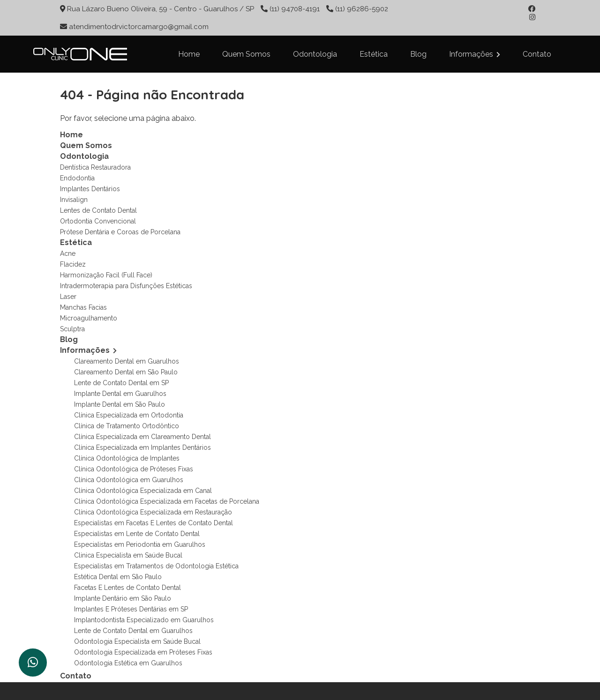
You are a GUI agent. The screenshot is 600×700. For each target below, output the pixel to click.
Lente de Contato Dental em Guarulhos (133, 631)
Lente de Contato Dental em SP (121, 383)
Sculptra (72, 329)
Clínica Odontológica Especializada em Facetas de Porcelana (167, 501)
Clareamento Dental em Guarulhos (127, 361)
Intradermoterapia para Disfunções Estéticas (126, 286)
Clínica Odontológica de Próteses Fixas (134, 469)
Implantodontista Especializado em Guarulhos (144, 620)
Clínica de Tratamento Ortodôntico (127, 426)
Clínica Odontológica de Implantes (127, 458)
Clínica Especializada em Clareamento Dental (142, 437)
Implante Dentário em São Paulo (123, 598)
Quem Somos (246, 54)
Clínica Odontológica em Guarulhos (129, 480)
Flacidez (73, 264)
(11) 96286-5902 (361, 9)
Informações (475, 54)
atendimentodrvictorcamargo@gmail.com (139, 27)
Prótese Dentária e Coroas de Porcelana (120, 232)
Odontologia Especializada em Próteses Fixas (143, 652)
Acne (68, 253)
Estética (374, 54)
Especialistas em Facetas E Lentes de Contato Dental (154, 523)
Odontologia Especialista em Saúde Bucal (137, 641)
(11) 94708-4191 (295, 9)
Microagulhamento (89, 318)
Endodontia (77, 178)
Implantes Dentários (90, 189)
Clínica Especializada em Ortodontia (129, 415)
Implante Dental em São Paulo (120, 404)
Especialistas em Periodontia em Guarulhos (140, 544)
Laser (68, 297)
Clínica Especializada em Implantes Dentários (142, 447)
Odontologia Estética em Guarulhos (128, 663)
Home (189, 54)
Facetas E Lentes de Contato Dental (127, 588)
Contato (537, 54)
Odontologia (315, 54)
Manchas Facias (83, 307)
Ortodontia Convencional (98, 221)
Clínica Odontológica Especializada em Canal (143, 491)
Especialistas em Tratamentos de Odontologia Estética (156, 566)
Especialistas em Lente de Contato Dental (137, 534)
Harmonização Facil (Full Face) (106, 275)
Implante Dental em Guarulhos (120, 394)
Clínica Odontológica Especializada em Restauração (153, 512)
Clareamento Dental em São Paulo (126, 372)
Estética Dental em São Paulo (118, 577)
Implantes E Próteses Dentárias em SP (131, 609)
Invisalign (74, 200)
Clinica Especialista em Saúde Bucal (128, 555)
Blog (418, 54)
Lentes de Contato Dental (98, 210)
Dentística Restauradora (95, 167)
